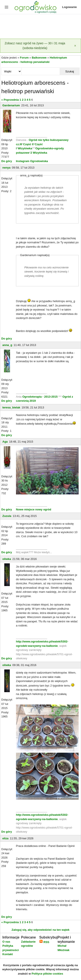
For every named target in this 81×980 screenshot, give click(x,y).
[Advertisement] (40, 27)
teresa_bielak (11, 407)
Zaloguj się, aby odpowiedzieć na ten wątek (40, 930)
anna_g (7, 345)
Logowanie (70, 7)
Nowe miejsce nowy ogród (34, 509)
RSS (44, 942)
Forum (24, 58)
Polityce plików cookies (47, 974)
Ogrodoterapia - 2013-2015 (40, 397)
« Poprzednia (10, 100)
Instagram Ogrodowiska (32, 161)
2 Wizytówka (39, 153)
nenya (6, 168)
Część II (28, 144)
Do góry (7, 161)
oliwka (7, 559)
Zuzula (7, 516)
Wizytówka (25, 148)
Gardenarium (11, 105)
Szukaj (70, 71)
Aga (5, 442)
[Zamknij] (75, 46)
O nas (6, 942)
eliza (5, 838)
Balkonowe (39, 58)
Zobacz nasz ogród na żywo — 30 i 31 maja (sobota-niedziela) (35, 46)
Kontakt (8, 954)
